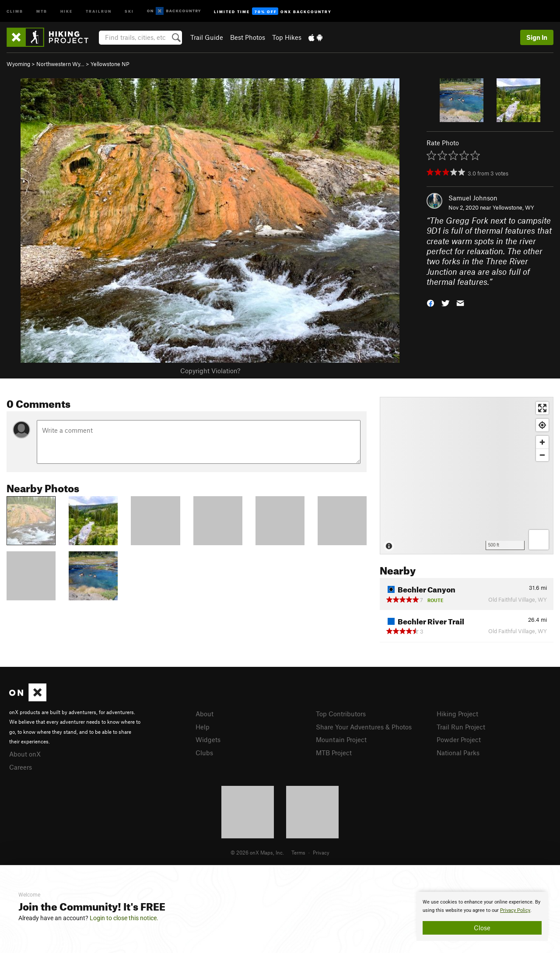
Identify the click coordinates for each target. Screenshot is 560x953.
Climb (15, 11)
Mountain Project (341, 739)
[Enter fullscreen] (542, 408)
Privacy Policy (515, 910)
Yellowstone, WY (513, 207)
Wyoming (18, 64)
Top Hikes (287, 37)
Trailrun (99, 11)
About (205, 714)
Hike (66, 11)
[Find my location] (542, 425)
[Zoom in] (542, 442)
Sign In (537, 37)
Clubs (204, 753)
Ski (129, 11)
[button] (430, 302)
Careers (21, 767)
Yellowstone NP (110, 64)
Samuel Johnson (473, 198)
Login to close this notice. (124, 918)
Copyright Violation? (210, 371)
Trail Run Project (461, 727)
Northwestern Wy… (60, 64)
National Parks (458, 753)
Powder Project (459, 739)
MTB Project (334, 753)
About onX (25, 754)
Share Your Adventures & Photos (364, 727)
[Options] (539, 540)
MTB (42, 11)
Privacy (321, 852)
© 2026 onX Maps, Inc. (257, 852)
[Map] (467, 476)
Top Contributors (341, 714)
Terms (298, 852)
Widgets (208, 739)
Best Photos (248, 37)
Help (203, 727)
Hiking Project (457, 714)
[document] (482, 916)
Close (482, 928)
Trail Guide (207, 37)
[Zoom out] (542, 455)
